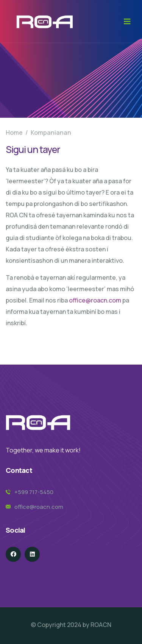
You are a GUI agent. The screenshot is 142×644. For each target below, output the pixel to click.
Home (14, 133)
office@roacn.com (95, 300)
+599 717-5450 (34, 492)
